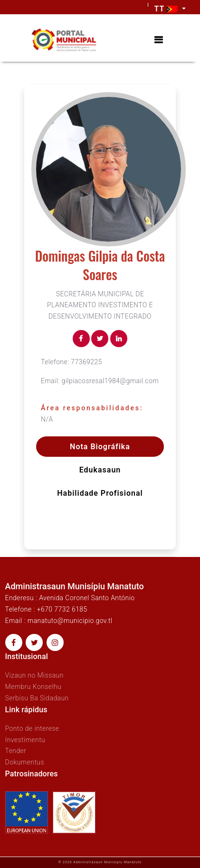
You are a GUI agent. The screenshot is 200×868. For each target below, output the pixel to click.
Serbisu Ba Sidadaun (37, 698)
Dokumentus (25, 762)
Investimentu (25, 740)
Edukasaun (100, 470)
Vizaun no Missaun (34, 675)
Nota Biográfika (100, 447)
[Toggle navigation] (158, 40)
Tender (16, 751)
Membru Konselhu (33, 687)
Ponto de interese (32, 728)
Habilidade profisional (100, 493)
